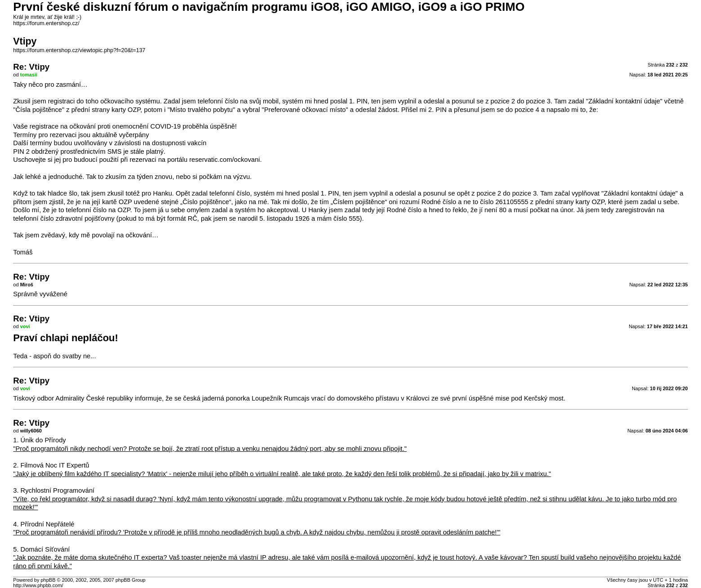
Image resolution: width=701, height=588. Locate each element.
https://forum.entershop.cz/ (46, 23)
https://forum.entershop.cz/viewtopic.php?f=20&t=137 (79, 50)
